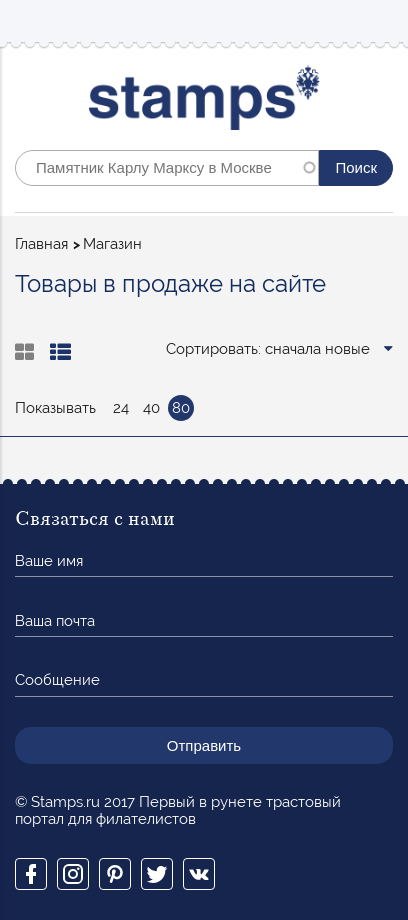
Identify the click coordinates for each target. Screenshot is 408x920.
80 (181, 408)
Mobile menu (377, 21)
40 (151, 408)
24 (121, 408)
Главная (41, 244)
